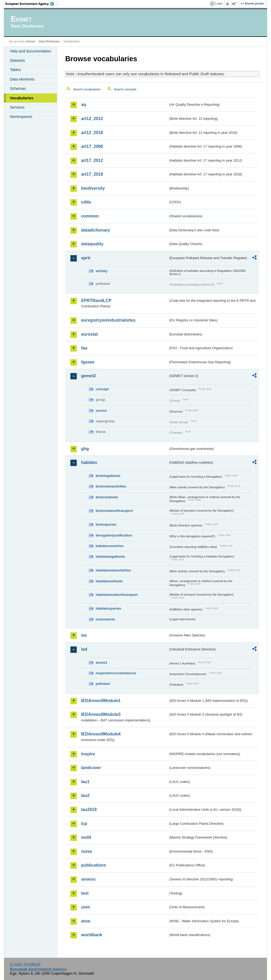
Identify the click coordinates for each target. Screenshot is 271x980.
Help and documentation (30, 51)
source (101, 411)
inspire (88, 754)
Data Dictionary (49, 41)
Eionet (31, 41)
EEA (31, 4)
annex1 (101, 662)
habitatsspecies (108, 608)
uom (85, 907)
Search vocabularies (87, 89)
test (85, 893)
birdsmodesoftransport (114, 511)
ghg (85, 449)
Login (219, 3)
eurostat (89, 334)
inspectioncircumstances (116, 673)
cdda (86, 202)
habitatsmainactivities (113, 570)
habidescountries (110, 546)
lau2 (85, 795)
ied (84, 649)
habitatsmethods (109, 581)
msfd (86, 837)
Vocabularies (22, 98)
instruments (105, 619)
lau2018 (89, 810)
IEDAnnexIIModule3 (101, 714)
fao (84, 348)
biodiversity (93, 188)
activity (101, 271)
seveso (88, 879)
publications (93, 865)
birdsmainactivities (111, 486)
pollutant (103, 684)
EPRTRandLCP (96, 301)
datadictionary (95, 230)
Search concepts (125, 89)
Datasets (17, 60)
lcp (84, 824)
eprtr (86, 258)
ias (84, 635)
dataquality (92, 244)
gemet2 (88, 376)
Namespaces (21, 117)
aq (83, 105)
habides (89, 462)
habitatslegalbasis (110, 556)
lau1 (85, 782)
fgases (88, 362)
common (90, 216)
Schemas (18, 88)
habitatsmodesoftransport (117, 595)
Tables (15, 70)
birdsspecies (106, 524)
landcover (91, 768)
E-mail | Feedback (25, 964)
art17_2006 (92, 146)
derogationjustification (114, 535)
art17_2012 (92, 160)
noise (87, 851)
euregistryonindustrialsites (108, 320)
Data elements (22, 79)
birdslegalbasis (108, 476)
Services (17, 107)
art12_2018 (92, 133)
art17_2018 (92, 174)
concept (102, 389)
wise (86, 921)
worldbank (92, 935)
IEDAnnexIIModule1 (101, 701)
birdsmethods (107, 497)
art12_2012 (92, 119)
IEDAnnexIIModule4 (101, 734)
